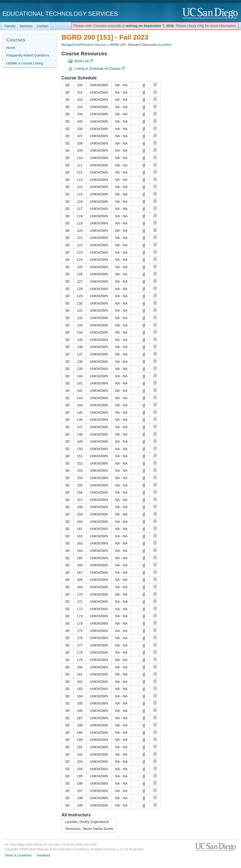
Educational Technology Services (60, 14)
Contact (43, 26)
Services (26, 26)
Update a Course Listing (25, 63)
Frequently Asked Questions (28, 55)
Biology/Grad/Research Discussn (84, 45)
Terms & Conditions (18, 855)
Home (11, 48)
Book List (82, 61)
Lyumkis (165, 45)
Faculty (10, 26)
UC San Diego (210, 13)
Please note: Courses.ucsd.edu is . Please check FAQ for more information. (155, 26)
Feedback (43, 855)
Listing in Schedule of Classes (98, 69)
